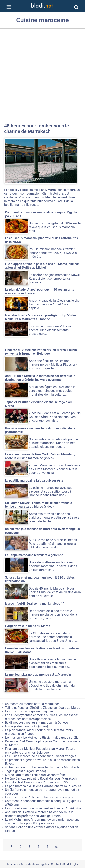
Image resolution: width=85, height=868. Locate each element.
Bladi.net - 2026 (15, 864)
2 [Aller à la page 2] (21, 847)
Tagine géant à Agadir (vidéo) (25, 771)
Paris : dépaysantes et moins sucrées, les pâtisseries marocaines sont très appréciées (42, 717)
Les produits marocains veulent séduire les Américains (43, 808)
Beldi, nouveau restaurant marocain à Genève (36, 723)
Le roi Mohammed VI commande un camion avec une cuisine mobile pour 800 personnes (42, 821)
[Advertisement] (42, 75)
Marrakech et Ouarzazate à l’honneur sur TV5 (36, 782)
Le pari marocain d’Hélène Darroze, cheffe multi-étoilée (43, 786)
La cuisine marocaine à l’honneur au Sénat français (41, 756)
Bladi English (71, 864)
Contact (56, 864)
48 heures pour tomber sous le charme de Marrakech (37, 129)
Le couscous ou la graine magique (29, 711)
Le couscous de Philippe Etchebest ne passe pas (39, 797)
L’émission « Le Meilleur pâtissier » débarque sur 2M (42, 738)
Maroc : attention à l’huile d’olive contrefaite (35, 775)
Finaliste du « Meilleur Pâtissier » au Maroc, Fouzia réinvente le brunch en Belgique (40, 751)
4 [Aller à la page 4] (38, 847)
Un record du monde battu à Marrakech (32, 704)
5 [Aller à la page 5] (47, 847)
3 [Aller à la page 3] (29, 847)
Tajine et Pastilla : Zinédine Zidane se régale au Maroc (42, 708)
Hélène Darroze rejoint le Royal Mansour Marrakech (41, 779)
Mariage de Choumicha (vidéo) (26, 726)
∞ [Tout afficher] (57, 847)
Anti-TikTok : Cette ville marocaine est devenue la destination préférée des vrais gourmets (39, 814)
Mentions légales (38, 864)
